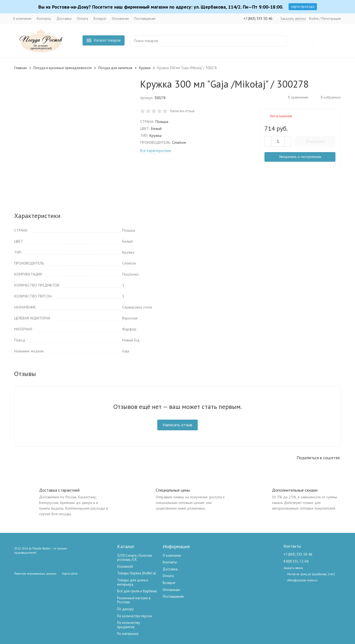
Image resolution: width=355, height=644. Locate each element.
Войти (314, 19)
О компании (22, 19)
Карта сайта (70, 574)
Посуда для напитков (115, 68)
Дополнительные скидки (295, 490)
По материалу (128, 634)
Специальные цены (173, 490)
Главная (20, 68)
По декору (125, 609)
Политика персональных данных (35, 574)
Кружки (145, 68)
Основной (125, 566)
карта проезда (303, 7)
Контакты (44, 19)
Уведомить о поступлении (300, 157)
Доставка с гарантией (59, 490)
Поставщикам (145, 19)
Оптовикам (120, 19)
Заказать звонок (293, 19)
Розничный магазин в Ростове (134, 600)
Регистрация (331, 19)
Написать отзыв (182, 111)
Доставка (64, 19)
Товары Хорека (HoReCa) (137, 573)
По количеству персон (134, 616)
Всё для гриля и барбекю (137, 591)
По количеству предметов (128, 625)
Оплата (83, 19)
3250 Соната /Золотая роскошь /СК (134, 558)
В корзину (315, 141)
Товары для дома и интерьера (133, 582)
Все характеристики (156, 151)
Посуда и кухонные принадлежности (63, 68)
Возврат (100, 19)
